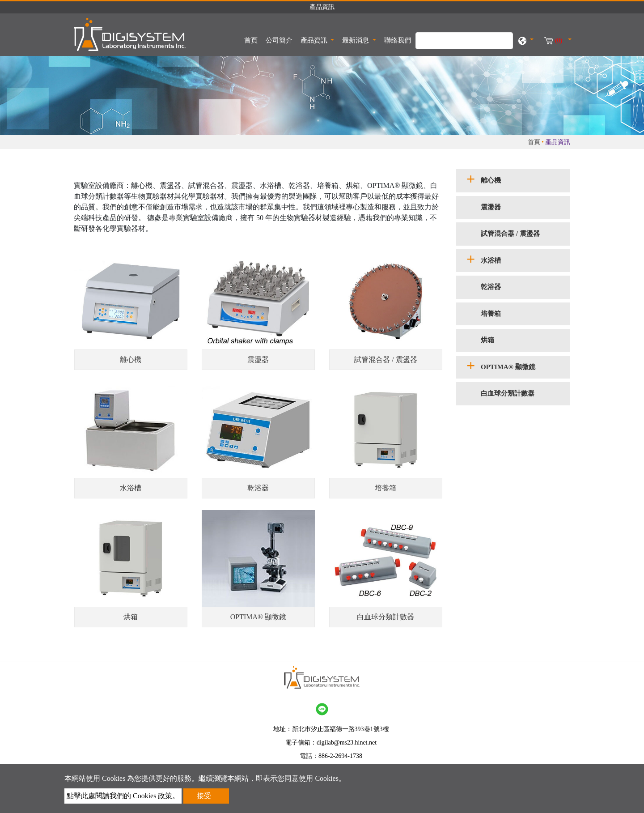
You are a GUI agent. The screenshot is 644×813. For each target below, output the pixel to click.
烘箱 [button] (487, 340)
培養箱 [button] (491, 314)
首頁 (253, 39)
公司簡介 (279, 40)
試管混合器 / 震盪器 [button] (510, 234)
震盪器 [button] (491, 207)
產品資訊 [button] (315, 40)
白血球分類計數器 (386, 617)
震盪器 (258, 360)
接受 (204, 796)
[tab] (513, 181)
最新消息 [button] (356, 40)
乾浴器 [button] (491, 287)
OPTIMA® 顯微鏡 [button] (508, 367)
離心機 (131, 360)
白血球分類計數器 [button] (508, 393)
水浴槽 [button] (491, 260)
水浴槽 (131, 488)
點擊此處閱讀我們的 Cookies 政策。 (123, 796)
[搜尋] (464, 41)
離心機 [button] (491, 180)
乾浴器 (258, 488)
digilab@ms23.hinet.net (347, 743)
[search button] (502, 45)
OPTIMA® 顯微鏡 (258, 617)
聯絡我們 (398, 40)
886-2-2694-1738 (340, 756)
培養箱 (386, 488)
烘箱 (131, 617)
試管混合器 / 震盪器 (386, 360)
